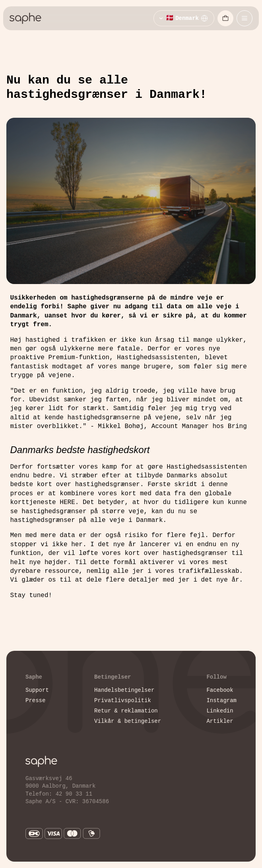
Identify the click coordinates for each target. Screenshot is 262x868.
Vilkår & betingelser (128, 721)
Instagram (221, 700)
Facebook (220, 690)
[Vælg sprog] (184, 18)
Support (37, 690)
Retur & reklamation (126, 711)
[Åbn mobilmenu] (245, 18)
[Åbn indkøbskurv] (225, 18)
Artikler (220, 721)
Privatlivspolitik (123, 700)
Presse (35, 700)
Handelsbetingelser (124, 690)
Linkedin (220, 711)
